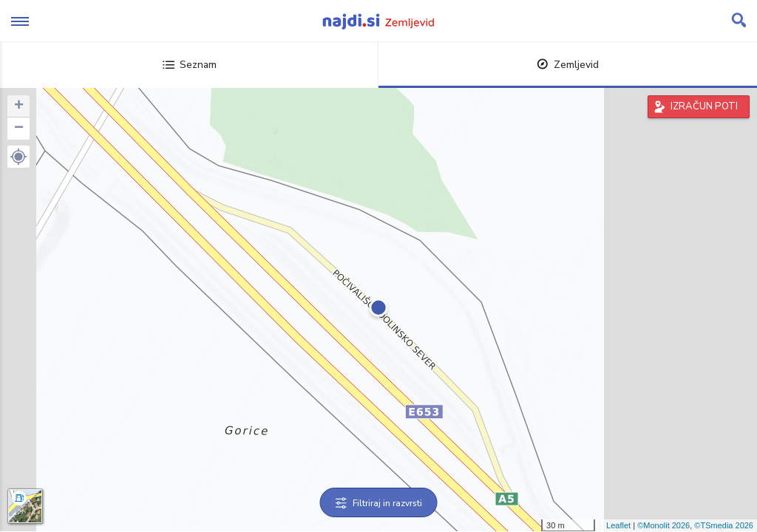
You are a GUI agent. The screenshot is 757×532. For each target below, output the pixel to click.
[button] (18, 157)
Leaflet (618, 525)
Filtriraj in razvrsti (379, 503)
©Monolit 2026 (663, 525)
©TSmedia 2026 (724, 525)
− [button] (19, 129)
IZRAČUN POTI (704, 106)
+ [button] (19, 106)
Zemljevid (568, 65)
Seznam (190, 65)
